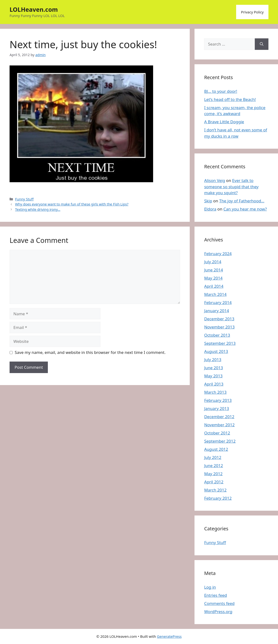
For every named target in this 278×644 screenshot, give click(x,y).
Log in (210, 587)
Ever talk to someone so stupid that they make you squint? (231, 187)
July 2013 (213, 360)
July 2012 (213, 457)
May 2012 (213, 474)
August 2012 (216, 449)
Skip (208, 201)
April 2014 (214, 286)
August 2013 (216, 351)
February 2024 (218, 254)
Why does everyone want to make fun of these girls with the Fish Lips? (72, 204)
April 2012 (214, 482)
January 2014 (217, 311)
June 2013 (214, 368)
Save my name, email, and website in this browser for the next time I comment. (90, 352)
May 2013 (213, 376)
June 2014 (214, 270)
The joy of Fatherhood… (242, 201)
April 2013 (214, 384)
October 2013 (217, 335)
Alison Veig (214, 180)
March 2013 (215, 392)
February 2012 (218, 498)
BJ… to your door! (221, 91)
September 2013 (220, 343)
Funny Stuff (24, 199)
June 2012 (214, 465)
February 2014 (218, 302)
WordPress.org (218, 612)
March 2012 (215, 490)
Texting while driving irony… (38, 209)
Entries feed (215, 595)
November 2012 (219, 425)
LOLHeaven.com (34, 9)
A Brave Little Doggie (224, 122)
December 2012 (219, 417)
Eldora (210, 209)
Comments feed (219, 603)
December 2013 (219, 319)
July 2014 (213, 262)
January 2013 (217, 408)
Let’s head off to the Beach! (230, 99)
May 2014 (213, 278)
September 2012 (220, 441)
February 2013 (218, 400)
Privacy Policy (252, 12)
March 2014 (215, 294)
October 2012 (217, 433)
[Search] (262, 44)
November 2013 (219, 327)
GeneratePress (169, 636)
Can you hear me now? (245, 209)
